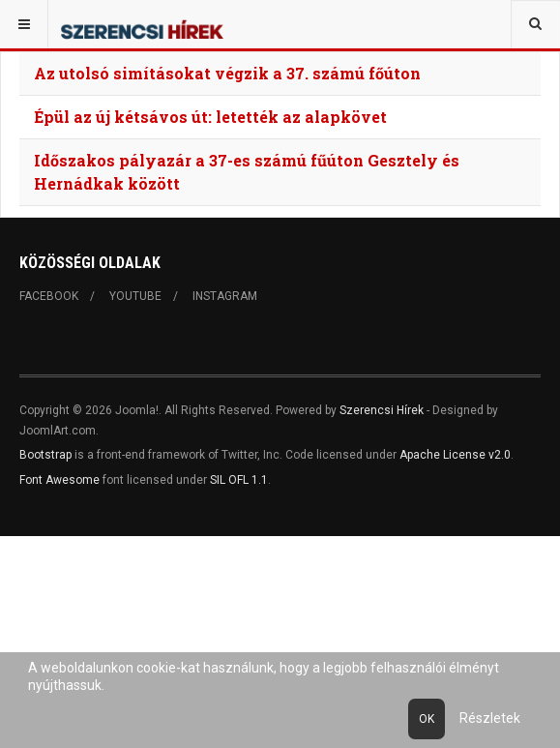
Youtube (135, 296)
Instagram (225, 296)
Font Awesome (59, 480)
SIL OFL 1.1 (239, 480)
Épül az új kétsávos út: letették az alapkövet (210, 117)
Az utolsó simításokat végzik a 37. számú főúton (227, 73)
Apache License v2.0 (455, 455)
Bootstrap (45, 455)
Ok (427, 719)
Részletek (490, 718)
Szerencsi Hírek (382, 410)
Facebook (49, 296)
